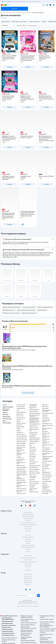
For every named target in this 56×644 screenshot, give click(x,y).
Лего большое (45, 407)
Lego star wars (33, 455)
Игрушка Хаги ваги (34, 432)
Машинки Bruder (20, 427)
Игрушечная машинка (34, 410)
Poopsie (18, 429)
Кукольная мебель (46, 478)
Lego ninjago (32, 447)
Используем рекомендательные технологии (28, 603)
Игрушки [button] (5, 413)
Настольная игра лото (47, 461)
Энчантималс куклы (21, 405)
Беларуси (36, 606)
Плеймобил (19, 425)
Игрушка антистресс (21, 493)
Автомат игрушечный (21, 438)
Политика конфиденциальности (28, 523)
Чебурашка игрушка (34, 442)
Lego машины (45, 408)
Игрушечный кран (21, 469)
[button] (14, 9)
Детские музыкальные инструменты (34, 416)
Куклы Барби (45, 467)
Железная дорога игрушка (20, 451)
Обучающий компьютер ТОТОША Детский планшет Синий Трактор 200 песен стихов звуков (27, 367)
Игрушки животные (34, 428)
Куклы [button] (4, 421)
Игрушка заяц (45, 494)
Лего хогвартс (33, 456)
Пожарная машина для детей (22, 475)
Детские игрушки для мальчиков (21, 491)
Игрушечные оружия (21, 442)
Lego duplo (32, 460)
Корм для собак (28, 580)
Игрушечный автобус (21, 473)
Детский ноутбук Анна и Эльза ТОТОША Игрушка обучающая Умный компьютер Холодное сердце (24, 347)
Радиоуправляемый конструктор (47, 411)
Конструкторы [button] (6, 417)
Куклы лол (45, 463)
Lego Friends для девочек (33, 489)
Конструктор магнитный (35, 466)
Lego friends (32, 464)
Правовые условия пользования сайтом (28, 602)
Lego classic (45, 415)
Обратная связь (28, 529)
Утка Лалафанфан (33, 434)
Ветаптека (28, 585)
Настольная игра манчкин (46, 421)
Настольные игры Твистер (46, 434)
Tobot (18, 410)
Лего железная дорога (34, 469)
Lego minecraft (33, 451)
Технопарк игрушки (21, 418)
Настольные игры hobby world (48, 426)
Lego (31, 445)
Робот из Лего (33, 475)
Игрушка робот (33, 408)
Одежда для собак (28, 582)
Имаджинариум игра (47, 424)
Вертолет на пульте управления (21, 454)
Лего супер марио (34, 467)
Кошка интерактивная (47, 492)
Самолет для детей (21, 466)
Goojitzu (19, 421)
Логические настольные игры (48, 445)
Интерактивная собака (35, 424)
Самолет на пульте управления (21, 460)
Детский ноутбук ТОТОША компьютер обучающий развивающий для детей (26, 386)
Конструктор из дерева (35, 473)
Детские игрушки (11, 13)
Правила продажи (28, 519)
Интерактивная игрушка (35, 413)
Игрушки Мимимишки (34, 438)
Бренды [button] (5, 405)
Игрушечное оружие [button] (8, 407)
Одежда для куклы (46, 472)
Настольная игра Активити (46, 437)
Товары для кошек (28, 574)
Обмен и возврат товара (28, 516)
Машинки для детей (21, 443)
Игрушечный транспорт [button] (6, 410)
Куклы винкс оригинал (47, 476)
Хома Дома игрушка (21, 423)
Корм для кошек (28, 576)
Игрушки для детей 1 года (34, 430)
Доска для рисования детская (47, 429)
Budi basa (44, 483)
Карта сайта (28, 531)
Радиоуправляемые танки (21, 463)
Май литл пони (20, 416)
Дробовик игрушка (21, 434)
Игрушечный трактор (21, 471)
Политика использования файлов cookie (28, 525)
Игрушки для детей (21, 481)
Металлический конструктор (33, 477)
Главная (3, 13)
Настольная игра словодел (46, 443)
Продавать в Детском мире (28, 514)
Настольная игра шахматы (46, 440)
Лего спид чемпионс (34, 481)
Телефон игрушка (33, 426)
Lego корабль (32, 485)
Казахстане (31, 606)
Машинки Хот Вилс (21, 445)
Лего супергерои (33, 462)
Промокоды (28, 521)
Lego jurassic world (34, 471)
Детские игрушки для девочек (21, 486)
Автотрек (19, 456)
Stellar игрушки (20, 414)
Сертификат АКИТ (28, 527)
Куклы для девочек (46, 465)
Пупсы (44, 470)
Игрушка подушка (46, 490)
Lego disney (45, 417)
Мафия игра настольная (47, 456)
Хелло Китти (32, 443)
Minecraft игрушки (34, 411)
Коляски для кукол (46, 474)
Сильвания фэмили (21, 408)
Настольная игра (46, 419)
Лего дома (32, 487)
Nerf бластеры (20, 432)
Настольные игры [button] (7, 419)
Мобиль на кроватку (21, 488)
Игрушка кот (45, 485)
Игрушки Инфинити (21, 412)
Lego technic (32, 458)
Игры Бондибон (46, 450)
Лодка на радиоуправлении (21, 478)
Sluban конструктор (34, 492)
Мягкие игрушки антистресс (46, 487)
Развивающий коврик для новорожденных (34, 419)
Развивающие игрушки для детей (22, 483)
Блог (28, 568)
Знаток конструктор (34, 483)
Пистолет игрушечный (22, 436)
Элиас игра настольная (47, 452)
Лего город (32, 453)
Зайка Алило (19, 420)
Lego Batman (32, 436)
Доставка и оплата (28, 512)
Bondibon (19, 431)
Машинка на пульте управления (21, 448)
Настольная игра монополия (46, 459)
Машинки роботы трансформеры (33, 405)
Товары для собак (28, 578)
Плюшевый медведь (47, 481)
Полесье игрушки (21, 407)
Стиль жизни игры (46, 448)
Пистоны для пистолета (22, 440)
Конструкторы (33, 449)
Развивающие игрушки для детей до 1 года (35, 421)
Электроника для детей (24, 13)
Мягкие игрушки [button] (7, 423)
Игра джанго (45, 431)
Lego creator (32, 480)
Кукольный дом (46, 469)
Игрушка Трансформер (35, 440)
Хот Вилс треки (20, 458)
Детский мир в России (23, 606)
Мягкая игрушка (46, 480)
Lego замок (45, 405)
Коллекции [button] (6, 415)
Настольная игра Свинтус (46, 454)
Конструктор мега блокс (48, 413)
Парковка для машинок (22, 467)
